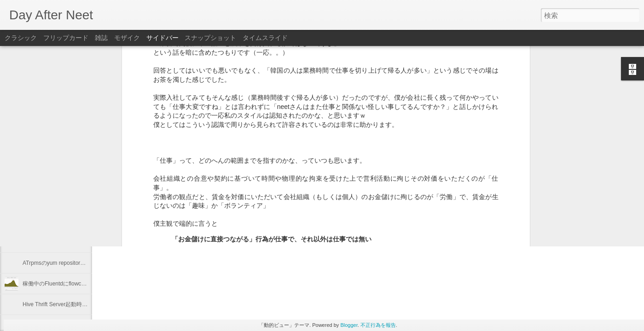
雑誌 (101, 38)
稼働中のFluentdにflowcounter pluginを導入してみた (87, 284)
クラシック (21, 38)
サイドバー (162, 38)
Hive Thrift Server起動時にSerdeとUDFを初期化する (87, 304)
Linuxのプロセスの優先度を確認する (68, 242)
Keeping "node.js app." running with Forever (76, 180)
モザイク (127, 38)
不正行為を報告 (378, 325)
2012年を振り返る (45, 222)
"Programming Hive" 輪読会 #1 (60, 201)
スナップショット (210, 38)
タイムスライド (265, 38)
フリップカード (66, 38)
